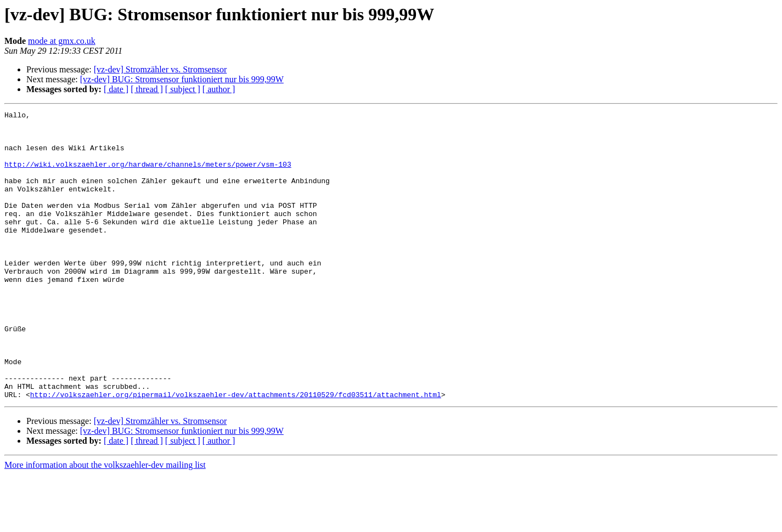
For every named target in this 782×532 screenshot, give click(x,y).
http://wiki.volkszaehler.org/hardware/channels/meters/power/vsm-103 (148, 176)
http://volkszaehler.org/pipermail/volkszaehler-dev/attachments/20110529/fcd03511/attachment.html (236, 452)
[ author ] (219, 89)
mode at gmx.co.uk (62, 41)
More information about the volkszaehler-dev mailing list (105, 522)
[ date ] (116, 89)
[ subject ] (183, 89)
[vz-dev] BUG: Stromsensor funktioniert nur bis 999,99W (182, 79)
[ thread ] (147, 89)
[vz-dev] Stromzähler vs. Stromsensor (161, 69)
